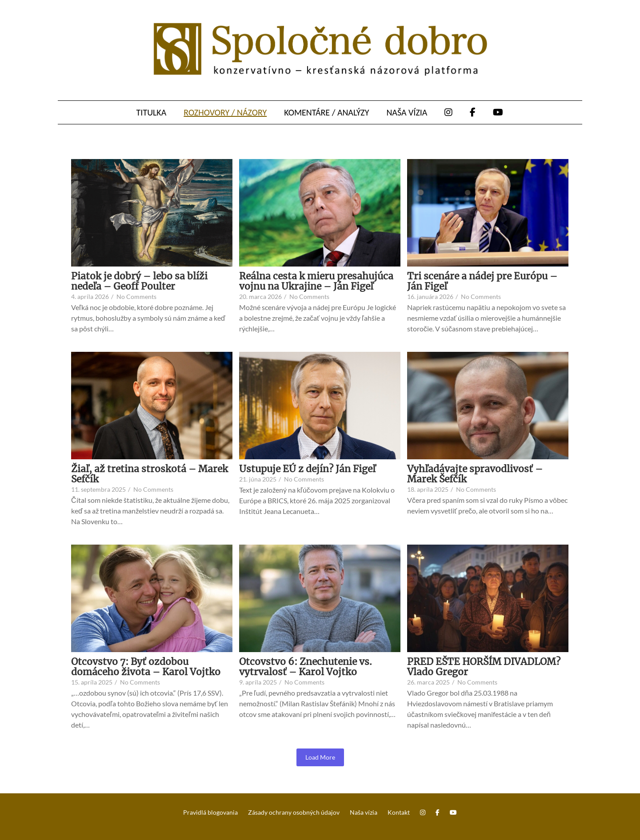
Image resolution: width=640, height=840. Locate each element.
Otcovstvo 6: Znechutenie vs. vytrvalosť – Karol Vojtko (306, 667)
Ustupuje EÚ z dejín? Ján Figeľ (307, 469)
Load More (320, 757)
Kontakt (399, 812)
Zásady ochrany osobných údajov (294, 812)
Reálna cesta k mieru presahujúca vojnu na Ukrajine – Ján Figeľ (316, 281)
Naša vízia (407, 112)
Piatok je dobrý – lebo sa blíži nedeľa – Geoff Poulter (139, 281)
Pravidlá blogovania (210, 812)
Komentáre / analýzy (326, 112)
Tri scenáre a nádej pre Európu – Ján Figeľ (482, 281)
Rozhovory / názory (225, 112)
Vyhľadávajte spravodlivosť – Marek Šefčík (475, 474)
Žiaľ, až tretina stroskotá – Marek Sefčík (150, 474)
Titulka (152, 112)
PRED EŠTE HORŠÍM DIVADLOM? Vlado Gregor (484, 667)
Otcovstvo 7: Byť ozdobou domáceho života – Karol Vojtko (146, 667)
